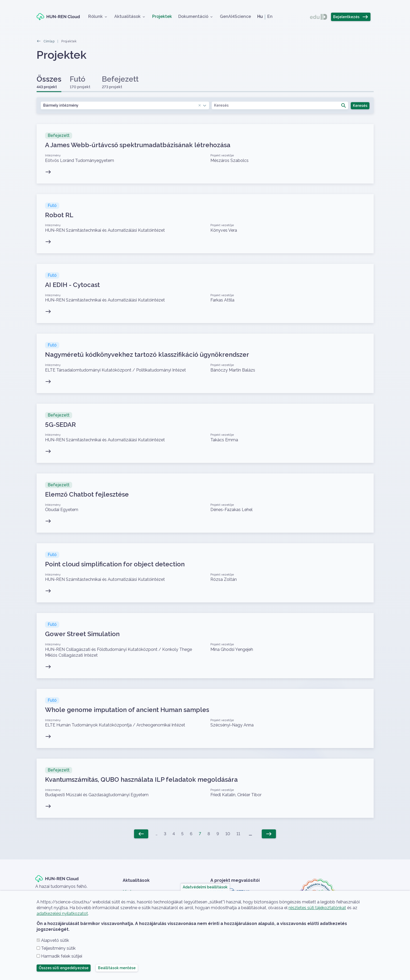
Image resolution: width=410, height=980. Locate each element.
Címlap (49, 41)
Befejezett (120, 82)
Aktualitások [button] (127, 16)
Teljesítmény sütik (58, 948)
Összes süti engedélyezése (64, 968)
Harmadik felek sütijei (62, 956)
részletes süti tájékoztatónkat (317, 908)
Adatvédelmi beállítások (205, 887)
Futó (80, 82)
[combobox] (125, 105)
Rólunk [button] (95, 16)
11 (238, 834)
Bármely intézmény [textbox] (122, 105)
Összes (49, 82)
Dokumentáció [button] (193, 16)
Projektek (162, 16)
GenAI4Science (235, 16)
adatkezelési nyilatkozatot (62, 914)
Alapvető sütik (55, 940)
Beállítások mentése (117, 968)
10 (228, 834)
